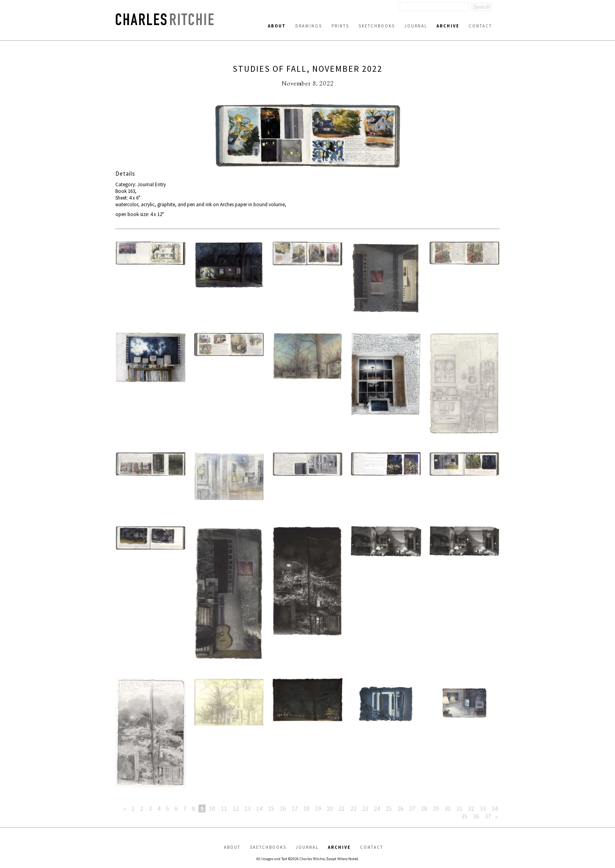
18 (306, 808)
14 (259, 808)
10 (212, 808)
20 (330, 808)
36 (476, 816)
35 (464, 816)
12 (236, 808)
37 (488, 816)
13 (247, 808)
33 (483, 808)
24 (377, 808)
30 (448, 808)
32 (471, 808)
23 (365, 808)
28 (424, 808)
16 (283, 808)
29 (436, 808)
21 (342, 808)
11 (224, 808)
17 (295, 808)
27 (412, 808)
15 (271, 808)
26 (400, 808)
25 (389, 808)
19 (318, 808)
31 (459, 808)
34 (495, 808)
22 (353, 808)
